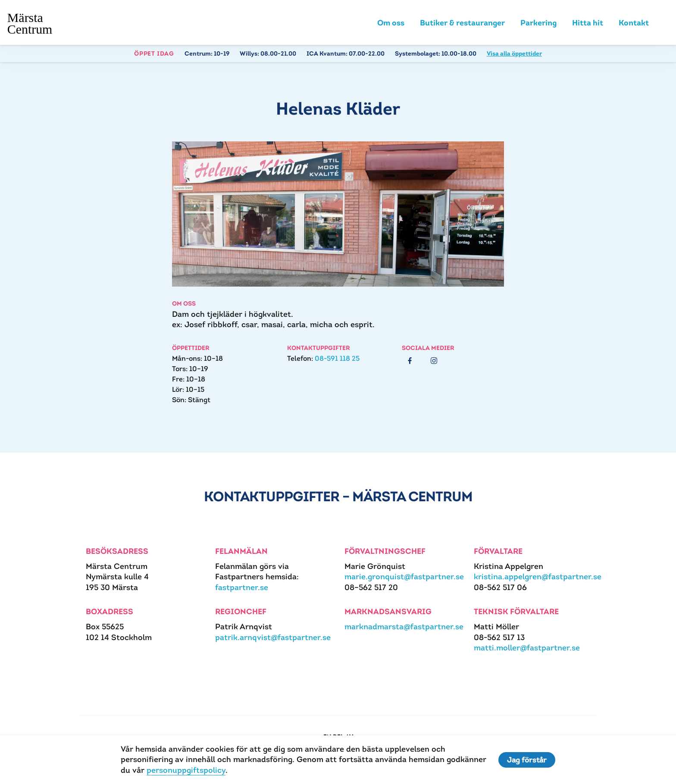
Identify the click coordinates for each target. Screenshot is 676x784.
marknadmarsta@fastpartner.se (404, 626)
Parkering (538, 23)
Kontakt (634, 23)
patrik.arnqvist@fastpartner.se (273, 637)
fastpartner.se (242, 587)
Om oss (391, 23)
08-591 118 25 (337, 358)
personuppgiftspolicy (186, 770)
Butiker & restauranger (462, 23)
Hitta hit (588, 23)
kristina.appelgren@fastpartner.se (538, 576)
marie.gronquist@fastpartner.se (404, 576)
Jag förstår (527, 760)
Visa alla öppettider (514, 53)
